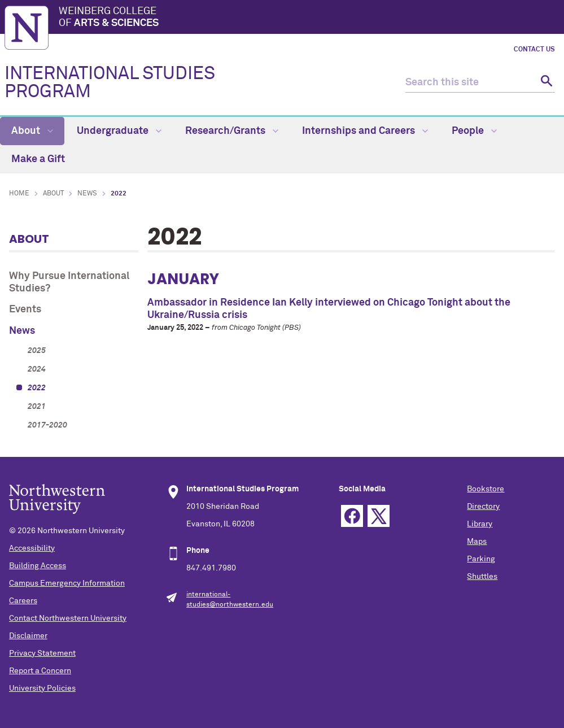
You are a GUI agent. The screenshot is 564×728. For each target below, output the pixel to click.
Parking (481, 559)
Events (25, 309)
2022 (37, 388)
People (474, 131)
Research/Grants (232, 131)
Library (480, 524)
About (32, 131)
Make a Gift (38, 159)
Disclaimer (28, 636)
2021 (37, 407)
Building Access (38, 566)
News (87, 194)
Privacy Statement (42, 653)
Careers (23, 601)
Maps (477, 542)
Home (19, 194)
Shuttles (482, 577)
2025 (37, 351)
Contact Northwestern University (68, 618)
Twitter (379, 516)
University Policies (42, 688)
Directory (483, 507)
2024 (37, 369)
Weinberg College (309, 18)
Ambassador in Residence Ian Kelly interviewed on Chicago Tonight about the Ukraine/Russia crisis (329, 309)
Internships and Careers (365, 131)
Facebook (352, 516)
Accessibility (32, 548)
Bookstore (486, 489)
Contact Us (534, 50)
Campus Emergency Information (67, 583)
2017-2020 (47, 425)
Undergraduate (119, 131)
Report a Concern (40, 671)
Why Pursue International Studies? (69, 282)
